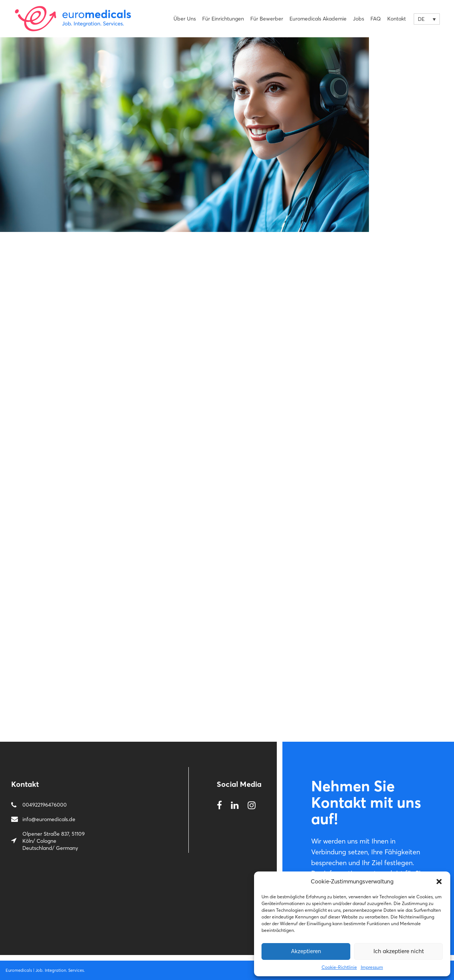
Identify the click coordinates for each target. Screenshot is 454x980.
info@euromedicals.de (49, 819)
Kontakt (397, 19)
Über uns (185, 19)
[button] (439, 882)
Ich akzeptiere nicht (399, 951)
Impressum (372, 967)
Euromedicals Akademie (318, 19)
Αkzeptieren (306, 951)
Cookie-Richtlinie (339, 967)
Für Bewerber (267, 19)
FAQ (376, 19)
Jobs (358, 19)
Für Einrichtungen (223, 19)
